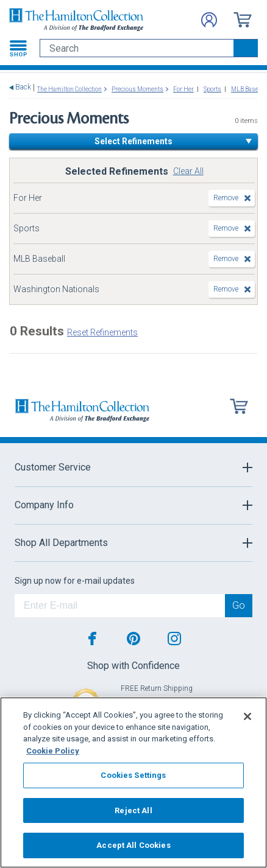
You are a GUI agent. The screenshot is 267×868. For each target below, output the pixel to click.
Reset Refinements (102, 332)
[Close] (247, 716)
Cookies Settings (133, 775)
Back (23, 87)
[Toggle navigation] (18, 48)
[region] (133, 782)
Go (239, 605)
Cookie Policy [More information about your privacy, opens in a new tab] (53, 751)
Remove (226, 198)
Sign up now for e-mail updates (75, 581)
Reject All (133, 810)
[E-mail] (120, 606)
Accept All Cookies (133, 845)
